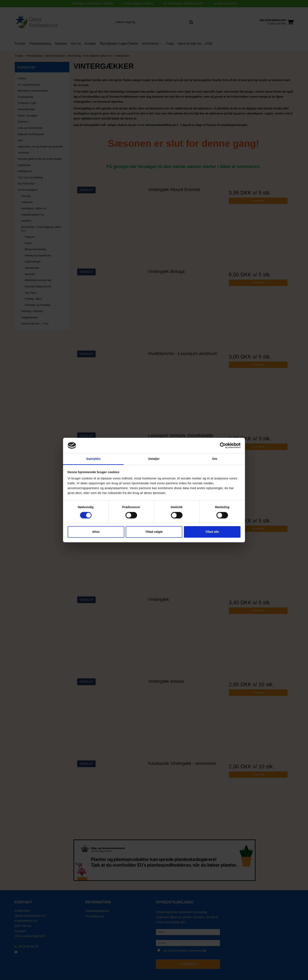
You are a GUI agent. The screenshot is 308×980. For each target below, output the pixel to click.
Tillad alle (212, 532)
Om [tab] (215, 459)
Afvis (96, 532)
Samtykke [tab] (93, 459)
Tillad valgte (154, 532)
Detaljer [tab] (154, 459)
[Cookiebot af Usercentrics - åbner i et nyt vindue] (223, 445)
